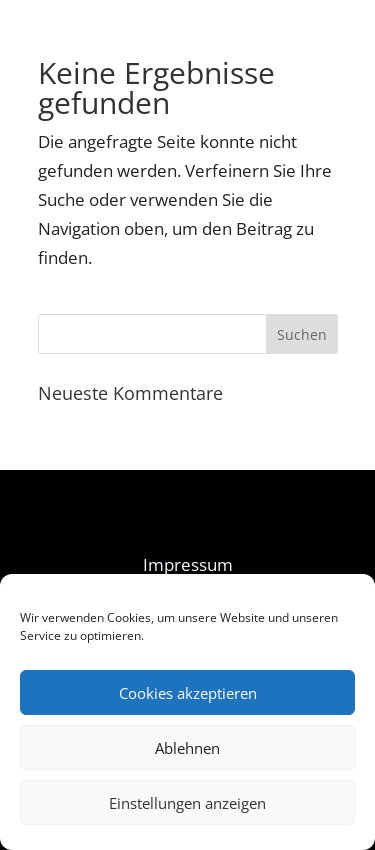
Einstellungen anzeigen (187, 803)
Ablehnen (187, 748)
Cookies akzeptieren (188, 693)
